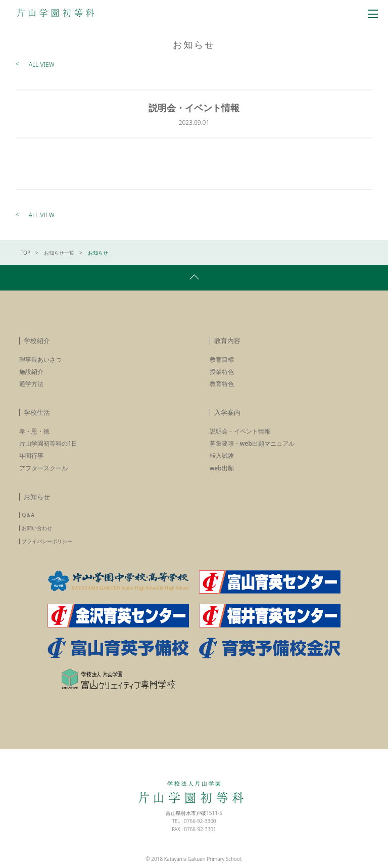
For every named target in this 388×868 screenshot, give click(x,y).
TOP (26, 253)
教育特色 (222, 384)
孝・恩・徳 (34, 431)
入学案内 (227, 412)
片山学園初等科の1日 (48, 443)
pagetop (194, 278)
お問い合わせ (37, 528)
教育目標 (222, 359)
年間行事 (31, 455)
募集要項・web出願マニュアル (252, 443)
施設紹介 (31, 372)
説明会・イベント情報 (240, 431)
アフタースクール (43, 468)
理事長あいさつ (40, 359)
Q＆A (28, 515)
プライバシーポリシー (47, 541)
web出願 (222, 468)
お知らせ (37, 497)
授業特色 (222, 372)
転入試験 (222, 455)
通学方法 (31, 384)
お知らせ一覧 (59, 253)
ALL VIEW (42, 64)
